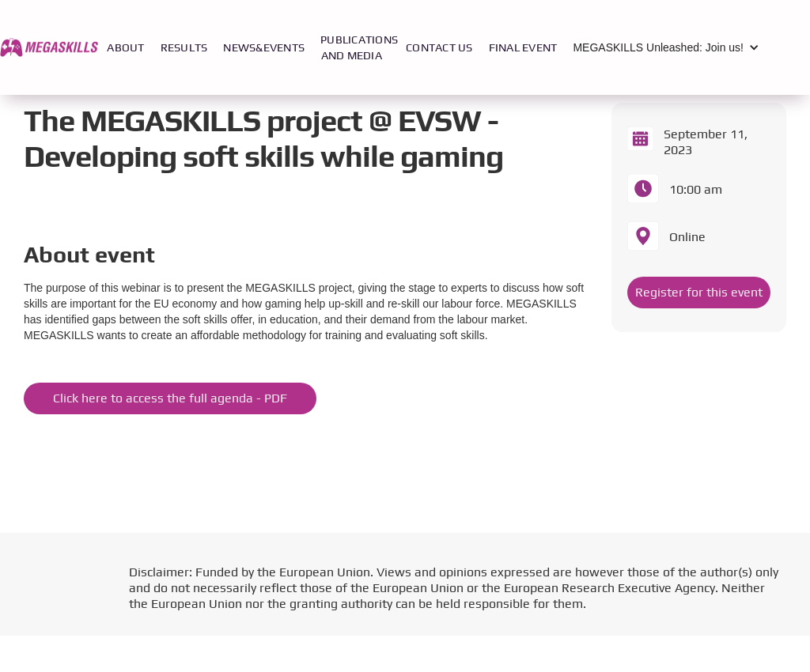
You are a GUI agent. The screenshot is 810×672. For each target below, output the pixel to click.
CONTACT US (439, 47)
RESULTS (184, 47)
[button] (670, 47)
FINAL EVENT (523, 47)
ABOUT (125, 47)
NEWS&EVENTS (264, 47)
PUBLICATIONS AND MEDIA (359, 47)
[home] (49, 47)
